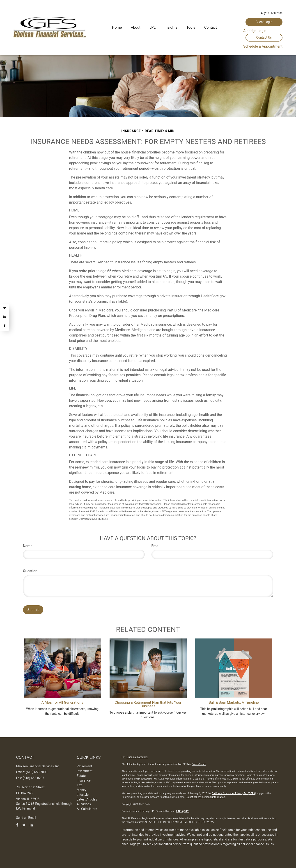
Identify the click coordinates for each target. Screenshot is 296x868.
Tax (79, 785)
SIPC (187, 811)
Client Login (264, 22)
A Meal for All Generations (62, 702)
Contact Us (264, 37)
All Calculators (87, 809)
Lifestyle (83, 795)
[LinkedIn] (5, 317)
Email (156, 546)
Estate (81, 776)
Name (28, 546)
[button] (136, 28)
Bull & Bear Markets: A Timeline (234, 702)
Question (30, 571)
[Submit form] (33, 610)
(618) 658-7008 (272, 13)
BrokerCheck (199, 764)
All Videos (84, 804)
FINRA (180, 811)
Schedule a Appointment (263, 46)
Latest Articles (87, 799)
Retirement (85, 766)
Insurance (84, 780)
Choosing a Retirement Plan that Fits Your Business (148, 704)
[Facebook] (5, 326)
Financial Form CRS (137, 757)
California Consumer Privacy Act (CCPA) (234, 793)
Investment (85, 771)
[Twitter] (5, 308)
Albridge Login (255, 31)
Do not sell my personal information (205, 797)
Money (82, 790)
